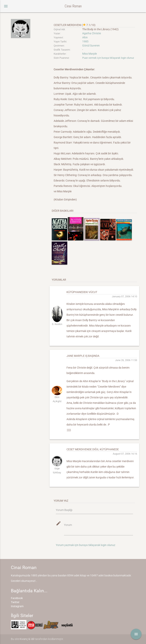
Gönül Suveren (91, 46)
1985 (85, 41)
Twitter (15, 602)
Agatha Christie (92, 33)
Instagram (17, 606)
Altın (85, 37)
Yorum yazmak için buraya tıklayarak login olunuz (86, 545)
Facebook (17, 598)
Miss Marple (90, 54)
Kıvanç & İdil (27, 639)
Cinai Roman (73, 6)
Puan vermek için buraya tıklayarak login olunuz (108, 58)
